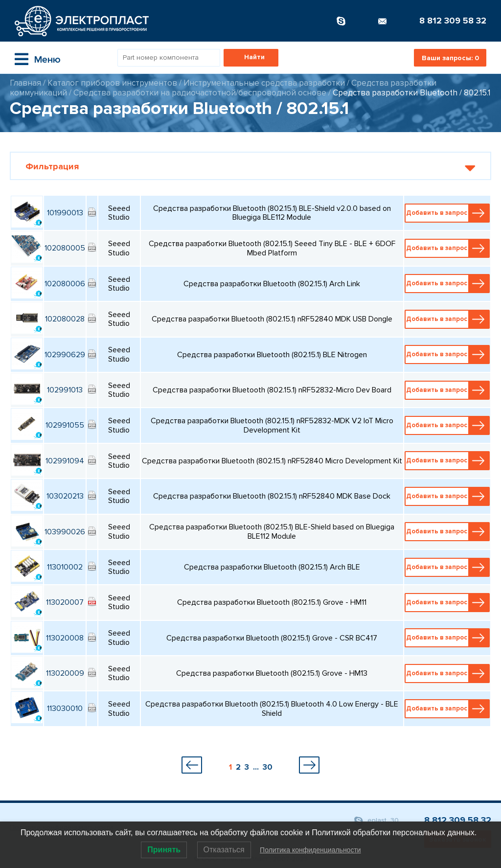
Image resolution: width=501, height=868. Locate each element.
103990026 (65, 532)
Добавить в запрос (447, 213)
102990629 (65, 355)
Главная (25, 83)
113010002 (65, 567)
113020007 (65, 602)
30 (268, 767)
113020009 (65, 673)
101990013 (65, 213)
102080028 (65, 319)
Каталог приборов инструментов (112, 83)
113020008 (65, 638)
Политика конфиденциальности (310, 850)
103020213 (65, 496)
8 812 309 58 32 (453, 21)
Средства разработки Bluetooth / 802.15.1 (411, 93)
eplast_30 (376, 821)
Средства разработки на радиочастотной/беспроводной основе (201, 93)
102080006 (65, 284)
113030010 (65, 708)
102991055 (65, 425)
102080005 (65, 248)
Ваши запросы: (450, 58)
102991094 (65, 461)
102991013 (65, 390)
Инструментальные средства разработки (264, 83)
